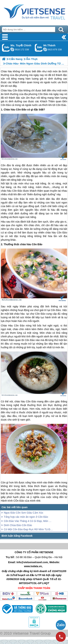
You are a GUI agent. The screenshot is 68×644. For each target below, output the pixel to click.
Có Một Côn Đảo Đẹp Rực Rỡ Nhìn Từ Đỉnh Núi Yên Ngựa (29, 529)
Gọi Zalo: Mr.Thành (39, 48)
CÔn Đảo (19, 501)
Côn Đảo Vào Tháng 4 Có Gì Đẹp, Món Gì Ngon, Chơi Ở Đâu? (29, 521)
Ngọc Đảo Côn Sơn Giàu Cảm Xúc (23, 513)
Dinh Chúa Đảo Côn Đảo (18, 525)
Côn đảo (6, 165)
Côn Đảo (18, 90)
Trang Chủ (34, 12)
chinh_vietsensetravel (12, 49)
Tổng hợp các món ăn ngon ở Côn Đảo (26, 517)
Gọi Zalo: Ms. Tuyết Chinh (6, 48)
